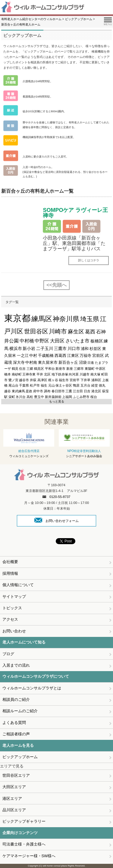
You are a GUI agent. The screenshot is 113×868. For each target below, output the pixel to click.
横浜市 (16, 348)
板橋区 (97, 341)
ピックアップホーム (20, 757)
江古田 (78, 391)
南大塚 (95, 374)
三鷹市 (60, 348)
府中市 (38, 391)
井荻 (33, 380)
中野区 (42, 341)
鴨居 (76, 385)
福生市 (64, 380)
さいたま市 (77, 341)
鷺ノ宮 (13, 380)
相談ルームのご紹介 (20, 711)
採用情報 (10, 573)
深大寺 (19, 362)
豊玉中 (39, 397)
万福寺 (85, 356)
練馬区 (42, 319)
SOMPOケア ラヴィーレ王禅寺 (75, 213)
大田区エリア (14, 787)
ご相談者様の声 (16, 734)
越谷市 (24, 380)
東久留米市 (48, 362)
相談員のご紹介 (16, 699)
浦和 (85, 349)
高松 (30, 397)
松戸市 (35, 385)
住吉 (22, 369)
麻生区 (76, 332)
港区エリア (12, 799)
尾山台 (13, 385)
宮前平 (75, 380)
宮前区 (98, 356)
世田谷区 (36, 331)
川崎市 (58, 331)
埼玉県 (90, 319)
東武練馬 (18, 391)
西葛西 (60, 356)
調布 (47, 391)
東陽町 (90, 369)
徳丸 (102, 385)
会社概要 (10, 562)
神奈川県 (66, 319)
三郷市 (79, 369)
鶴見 (15, 369)
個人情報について (18, 585)
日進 (91, 363)
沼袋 (83, 362)
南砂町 (17, 374)
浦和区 (96, 380)
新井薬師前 (53, 397)
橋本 (8, 374)
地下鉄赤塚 (60, 374)
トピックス (12, 608)
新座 (70, 369)
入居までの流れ (16, 665)
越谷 (8, 391)
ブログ (8, 654)
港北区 (96, 391)
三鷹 (69, 391)
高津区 (42, 380)
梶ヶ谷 (53, 380)
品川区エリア (14, 810)
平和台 (50, 369)
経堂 (95, 385)
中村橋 (27, 341)
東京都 (17, 318)
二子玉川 (45, 348)
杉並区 (95, 349)
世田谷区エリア (16, 775)
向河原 (74, 374)
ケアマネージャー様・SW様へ (29, 856)
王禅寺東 (29, 374)
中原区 (100, 369)
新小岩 (29, 348)
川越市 (85, 374)
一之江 (23, 356)
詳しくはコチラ (89, 260)
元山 (52, 385)
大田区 (57, 341)
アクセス (10, 619)
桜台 (94, 397)
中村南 (31, 362)
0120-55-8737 (56, 497)
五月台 (85, 385)
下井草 (85, 380)
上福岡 (67, 397)
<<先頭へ (56, 285)
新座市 (60, 369)
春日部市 (58, 391)
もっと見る (57, 401)
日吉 (87, 391)
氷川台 (21, 397)
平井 (40, 374)
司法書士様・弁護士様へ (24, 844)
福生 (44, 385)
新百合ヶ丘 (68, 362)
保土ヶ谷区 (64, 385)
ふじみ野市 (81, 397)
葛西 (90, 332)
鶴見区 (39, 369)
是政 (29, 391)
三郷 (30, 369)
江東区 (73, 356)
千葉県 (24, 385)
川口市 (74, 348)
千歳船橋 (46, 356)
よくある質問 (14, 723)
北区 (47, 374)
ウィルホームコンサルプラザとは (32, 688)
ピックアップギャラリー (24, 821)
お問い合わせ (14, 631)
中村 (33, 356)
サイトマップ (14, 597)
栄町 (12, 397)
